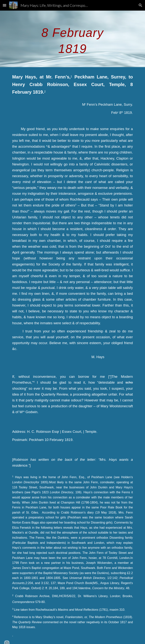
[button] (5, 5)
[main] (72, 39)
